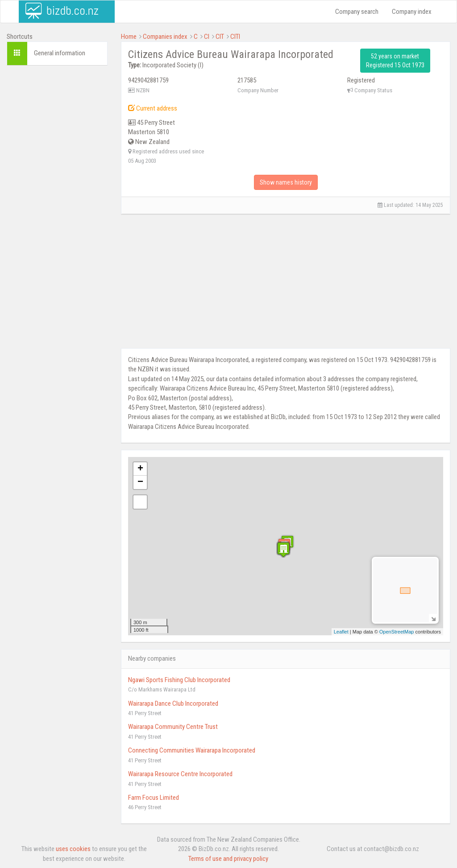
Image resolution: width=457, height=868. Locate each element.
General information (60, 53)
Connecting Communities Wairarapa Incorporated (192, 750)
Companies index (165, 37)
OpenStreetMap (397, 632)
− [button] (140, 482)
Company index (412, 12)
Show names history (286, 182)
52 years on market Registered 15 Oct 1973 (395, 61)
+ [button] (140, 469)
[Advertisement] (57, 208)
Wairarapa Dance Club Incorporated (173, 703)
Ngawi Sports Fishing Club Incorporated (179, 680)
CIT (220, 37)
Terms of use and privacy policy (228, 859)
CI (207, 37)
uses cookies (73, 849)
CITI (235, 37)
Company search (357, 12)
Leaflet (341, 632)
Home (129, 37)
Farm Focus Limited (154, 798)
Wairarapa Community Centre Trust (173, 727)
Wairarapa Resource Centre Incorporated (180, 774)
